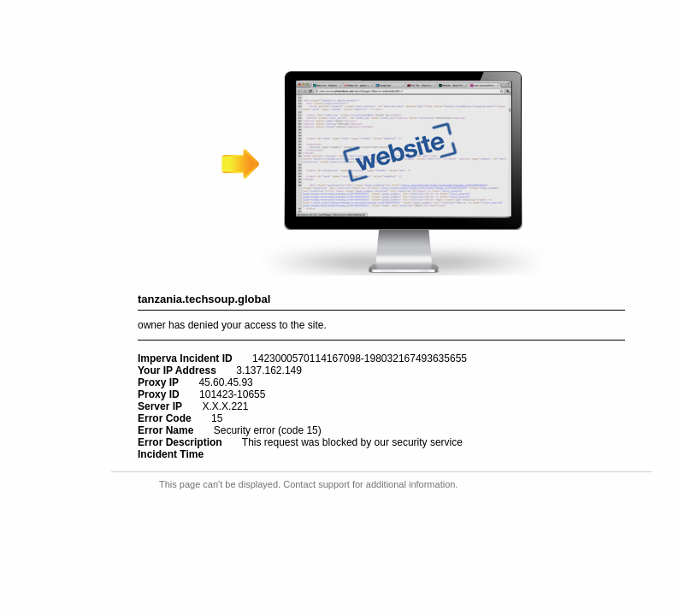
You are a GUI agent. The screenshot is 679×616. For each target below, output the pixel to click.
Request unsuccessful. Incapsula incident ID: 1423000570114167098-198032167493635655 (339, 308)
